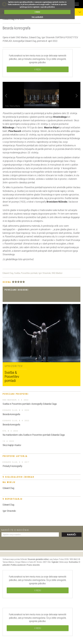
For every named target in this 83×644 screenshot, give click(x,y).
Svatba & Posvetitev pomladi (12, 377)
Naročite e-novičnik (15, 530)
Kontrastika (73, 562)
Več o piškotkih (37, 17)
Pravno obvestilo (33, 565)
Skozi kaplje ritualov (12, 445)
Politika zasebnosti (18, 565)
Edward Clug (8, 273)
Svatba (17, 273)
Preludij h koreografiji (12, 466)
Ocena (7, 282)
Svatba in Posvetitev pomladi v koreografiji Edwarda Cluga (30, 404)
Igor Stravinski (45, 273)
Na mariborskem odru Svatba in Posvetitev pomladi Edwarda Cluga (34, 435)
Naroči (72, 535)
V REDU (37, 12)
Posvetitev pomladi (29, 273)
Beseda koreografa (11, 414)
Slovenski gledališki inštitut (38, 559)
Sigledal (55, 562)
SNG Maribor (57, 273)
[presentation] (21, 543)
